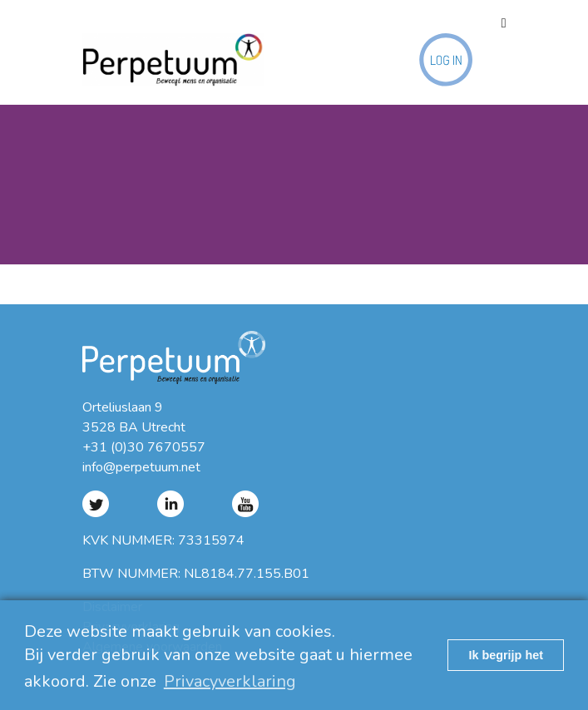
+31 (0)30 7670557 (144, 447)
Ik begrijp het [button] (506, 655)
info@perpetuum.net (141, 467)
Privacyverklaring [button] (230, 681)
